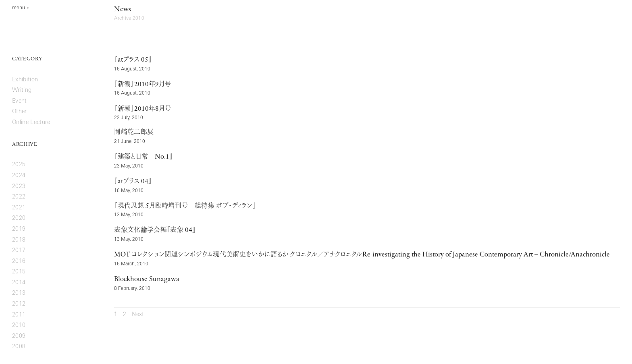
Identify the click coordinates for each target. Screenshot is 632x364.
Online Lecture (31, 123)
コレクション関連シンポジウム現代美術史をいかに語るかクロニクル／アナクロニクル (362, 255)
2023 (19, 187)
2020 (19, 218)
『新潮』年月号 (142, 85)
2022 (19, 197)
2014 (19, 283)
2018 (19, 240)
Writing (22, 90)
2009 (19, 336)
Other (20, 112)
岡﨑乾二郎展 (134, 132)
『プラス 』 (133, 60)
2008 (19, 347)
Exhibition (25, 80)
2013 (19, 293)
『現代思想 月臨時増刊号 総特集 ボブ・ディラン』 (185, 206)
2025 (19, 165)
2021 (19, 208)
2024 (19, 176)
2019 (19, 229)
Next (138, 315)
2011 (19, 315)
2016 (19, 262)
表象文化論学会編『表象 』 (155, 230)
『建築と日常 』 (143, 157)
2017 (19, 251)
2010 (19, 326)
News (123, 9)
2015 (19, 272)
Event (20, 101)
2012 (19, 304)
